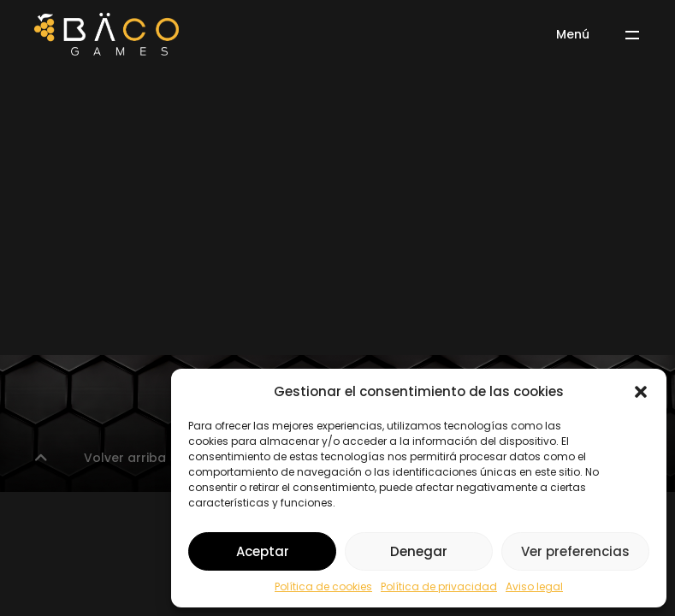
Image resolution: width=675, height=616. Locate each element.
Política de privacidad (439, 586)
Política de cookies (323, 586)
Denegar (419, 551)
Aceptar (263, 551)
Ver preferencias (575, 551)
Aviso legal (534, 586)
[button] (641, 392)
